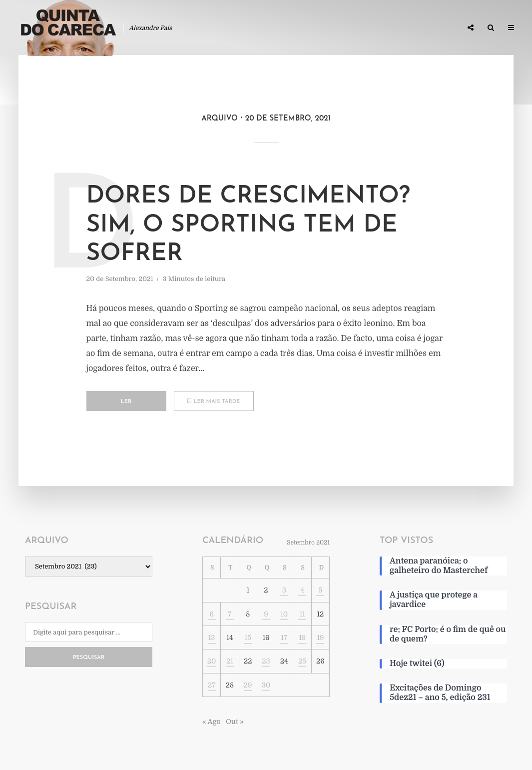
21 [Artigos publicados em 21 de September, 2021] (230, 661)
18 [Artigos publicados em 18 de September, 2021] (302, 637)
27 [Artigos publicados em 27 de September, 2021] (212, 685)
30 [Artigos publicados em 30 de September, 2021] (266, 685)
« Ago (212, 721)
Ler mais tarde (214, 401)
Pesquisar (89, 658)
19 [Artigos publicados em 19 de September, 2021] (320, 637)
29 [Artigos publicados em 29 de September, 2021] (248, 685)
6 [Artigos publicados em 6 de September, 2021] (211, 614)
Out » (235, 721)
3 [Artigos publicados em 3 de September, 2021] (284, 590)
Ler (126, 402)
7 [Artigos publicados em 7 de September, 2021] (230, 614)
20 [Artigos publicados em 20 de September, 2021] (212, 661)
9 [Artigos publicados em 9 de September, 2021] (266, 614)
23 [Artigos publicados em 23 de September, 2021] (266, 661)
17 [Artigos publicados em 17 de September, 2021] (284, 637)
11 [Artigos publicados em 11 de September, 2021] (302, 614)
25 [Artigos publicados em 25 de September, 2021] (302, 661)
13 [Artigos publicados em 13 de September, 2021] (212, 637)
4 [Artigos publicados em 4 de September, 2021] (302, 590)
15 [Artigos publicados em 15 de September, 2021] (248, 637)
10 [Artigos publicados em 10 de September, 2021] (284, 614)
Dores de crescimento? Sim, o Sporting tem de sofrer (248, 225)
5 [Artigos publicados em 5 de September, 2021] (320, 590)
